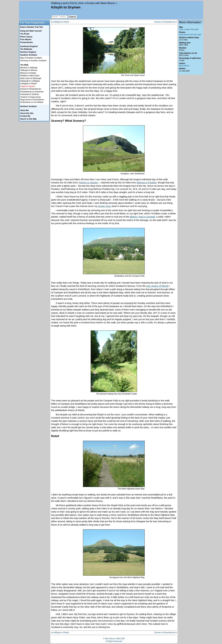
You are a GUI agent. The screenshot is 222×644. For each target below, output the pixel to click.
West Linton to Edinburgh (31, 78)
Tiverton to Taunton (88, 183)
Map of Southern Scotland (31, 58)
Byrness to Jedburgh (29, 68)
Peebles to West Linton (30, 76)
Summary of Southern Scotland (33, 61)
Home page (35, 10)
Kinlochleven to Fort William (32, 102)
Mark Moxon (184, 66)
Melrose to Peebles (147, 183)
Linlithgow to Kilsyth (61, 22)
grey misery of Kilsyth (157, 286)
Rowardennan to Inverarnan (32, 92)
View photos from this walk (190, 35)
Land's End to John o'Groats (84, 3)
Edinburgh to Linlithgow (30, 81)
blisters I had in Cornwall (142, 217)
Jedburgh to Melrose (29, 70)
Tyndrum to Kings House (31, 97)
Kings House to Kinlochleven (32, 100)
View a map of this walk (189, 29)
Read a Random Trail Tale (31, 27)
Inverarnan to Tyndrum (30, 94)
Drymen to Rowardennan (165, 22)
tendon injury (105, 206)
